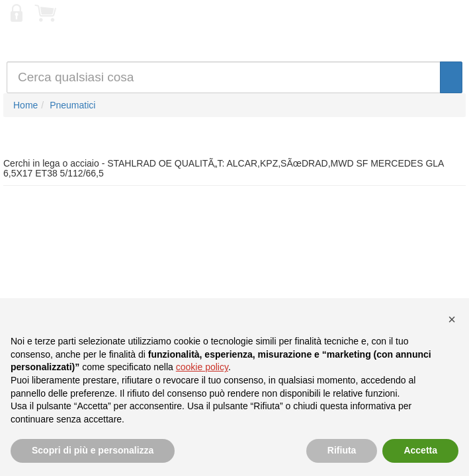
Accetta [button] (420, 450)
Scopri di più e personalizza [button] (93, 450)
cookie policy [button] (202, 367)
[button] (452, 319)
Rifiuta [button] (342, 450)
